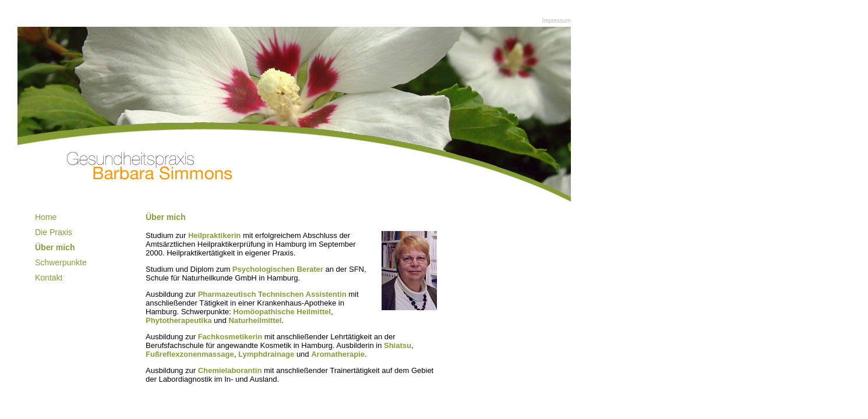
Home (46, 217)
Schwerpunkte (61, 262)
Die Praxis (54, 232)
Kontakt (49, 278)
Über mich (55, 247)
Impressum (557, 21)
